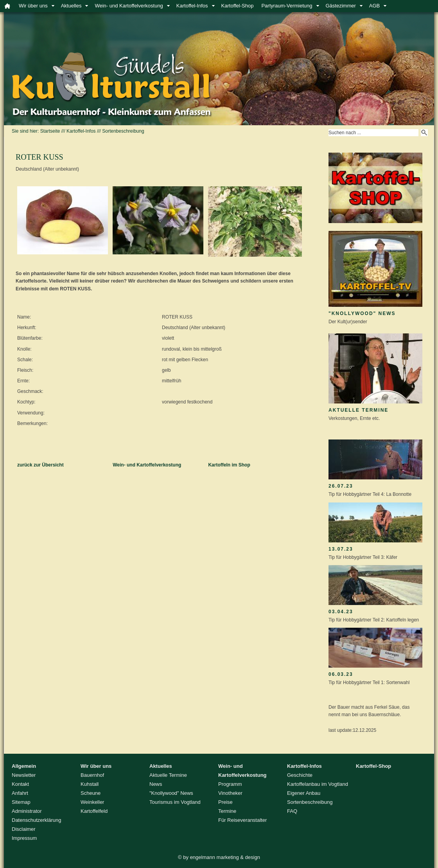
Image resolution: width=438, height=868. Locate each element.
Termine (227, 811)
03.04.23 (341, 612)
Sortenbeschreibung (123, 131)
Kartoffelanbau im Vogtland (318, 784)
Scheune (91, 793)
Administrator (27, 811)
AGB (374, 6)
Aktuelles (71, 6)
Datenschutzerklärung (36, 820)
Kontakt (20, 784)
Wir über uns (33, 6)
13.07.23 (341, 549)
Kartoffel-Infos (192, 6)
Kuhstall (90, 784)
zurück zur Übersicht (40, 465)
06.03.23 (341, 674)
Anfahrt (20, 793)
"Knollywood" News (362, 313)
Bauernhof (92, 775)
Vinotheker (230, 793)
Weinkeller (92, 802)
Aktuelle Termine (358, 410)
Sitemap (21, 802)
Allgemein (24, 766)
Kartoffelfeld (94, 811)
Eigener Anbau (304, 793)
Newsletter (24, 775)
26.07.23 (341, 486)
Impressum (24, 838)
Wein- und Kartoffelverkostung (129, 6)
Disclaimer (24, 829)
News (156, 784)
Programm (230, 784)
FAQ (292, 811)
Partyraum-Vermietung (287, 6)
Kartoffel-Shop (238, 6)
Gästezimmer (341, 6)
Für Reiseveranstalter (242, 820)
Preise (225, 802)
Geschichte (300, 775)
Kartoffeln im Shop (229, 465)
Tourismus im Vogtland (175, 802)
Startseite (50, 131)
